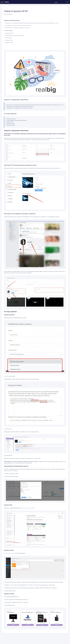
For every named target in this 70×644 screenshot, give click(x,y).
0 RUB (56, 3)
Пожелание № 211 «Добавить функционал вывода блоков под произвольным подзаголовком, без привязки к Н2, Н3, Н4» (32, 23)
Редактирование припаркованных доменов (15, 36)
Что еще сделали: (8, 30)
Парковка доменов (9, 33)
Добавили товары (9, 43)
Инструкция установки (9, 553)
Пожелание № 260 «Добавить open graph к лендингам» (17, 28)
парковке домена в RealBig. (28, 508)
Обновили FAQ (8, 38)
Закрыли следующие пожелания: (12, 20)
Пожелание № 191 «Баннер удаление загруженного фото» (18, 25)
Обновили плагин (9, 40)
